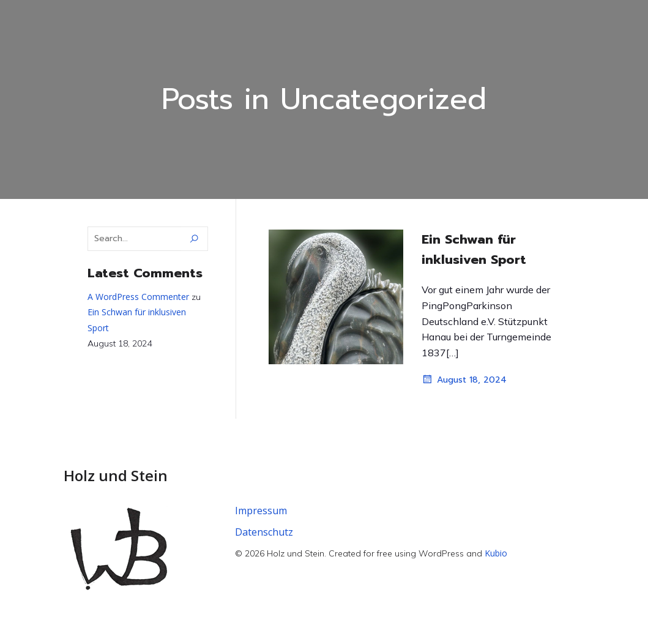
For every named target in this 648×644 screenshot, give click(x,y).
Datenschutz (264, 532)
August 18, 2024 (464, 380)
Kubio (496, 553)
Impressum (261, 511)
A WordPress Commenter (138, 297)
